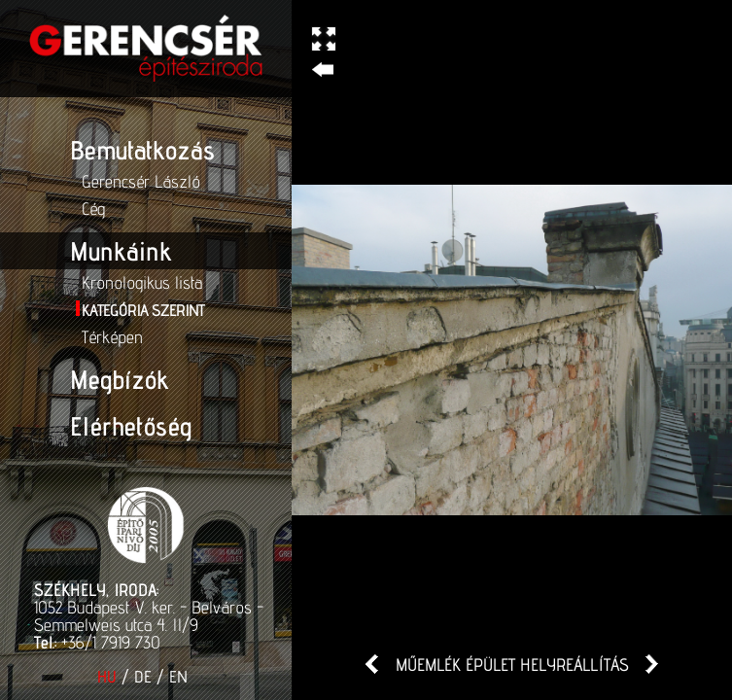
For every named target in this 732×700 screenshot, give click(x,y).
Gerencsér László (141, 181)
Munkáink (121, 251)
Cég (93, 209)
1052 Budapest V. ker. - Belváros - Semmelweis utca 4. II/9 (149, 616)
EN (178, 677)
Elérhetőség (131, 426)
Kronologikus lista (142, 282)
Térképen (112, 337)
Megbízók (119, 379)
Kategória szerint (143, 311)
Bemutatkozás (142, 150)
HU (107, 677)
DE (143, 677)
